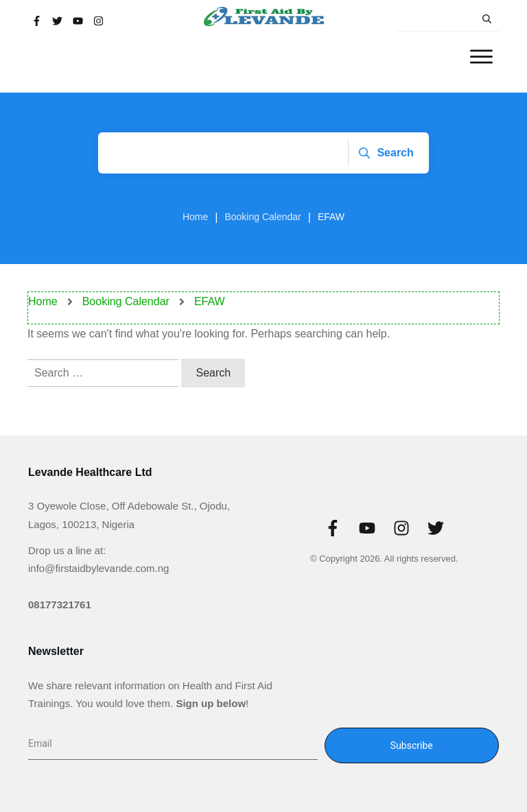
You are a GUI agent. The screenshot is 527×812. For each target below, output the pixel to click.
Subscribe (412, 745)
